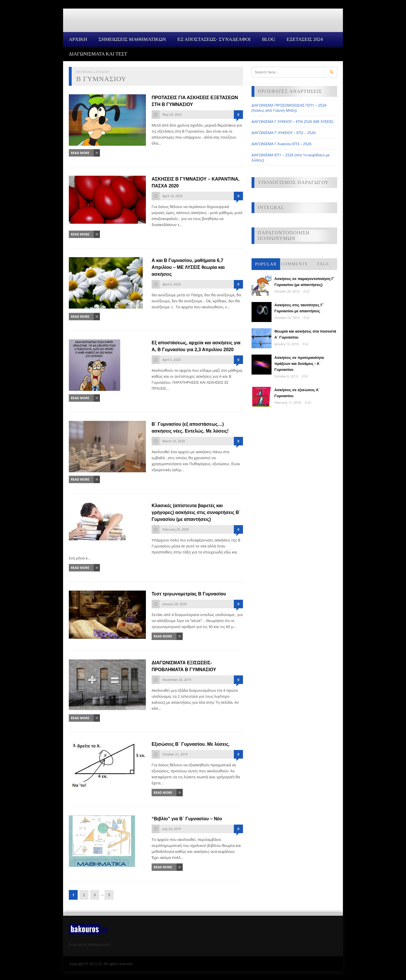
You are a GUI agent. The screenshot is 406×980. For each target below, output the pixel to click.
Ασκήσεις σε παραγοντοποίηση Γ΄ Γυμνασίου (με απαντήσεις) (305, 282)
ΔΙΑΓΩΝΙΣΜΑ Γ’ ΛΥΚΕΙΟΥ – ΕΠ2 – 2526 (284, 133)
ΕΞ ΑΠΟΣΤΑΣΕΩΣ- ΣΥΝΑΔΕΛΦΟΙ (214, 39)
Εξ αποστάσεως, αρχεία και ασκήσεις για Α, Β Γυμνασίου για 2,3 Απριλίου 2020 (196, 346)
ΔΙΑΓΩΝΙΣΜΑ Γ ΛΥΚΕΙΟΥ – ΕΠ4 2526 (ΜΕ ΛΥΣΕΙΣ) (292, 121)
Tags (323, 264)
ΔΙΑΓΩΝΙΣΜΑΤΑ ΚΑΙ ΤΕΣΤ (98, 54)
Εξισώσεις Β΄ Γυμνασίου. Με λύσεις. (191, 744)
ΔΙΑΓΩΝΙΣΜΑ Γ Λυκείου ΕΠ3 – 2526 (282, 144)
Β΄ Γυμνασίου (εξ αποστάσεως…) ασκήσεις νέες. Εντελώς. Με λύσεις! (190, 428)
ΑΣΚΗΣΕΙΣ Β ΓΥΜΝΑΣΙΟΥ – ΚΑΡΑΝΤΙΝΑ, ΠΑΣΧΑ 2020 (196, 182)
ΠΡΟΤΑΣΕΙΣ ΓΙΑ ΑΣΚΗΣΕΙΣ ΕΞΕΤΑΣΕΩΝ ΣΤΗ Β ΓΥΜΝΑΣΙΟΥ (195, 101)
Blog (268, 39)
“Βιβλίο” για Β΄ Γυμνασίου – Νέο (187, 819)
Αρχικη (78, 39)
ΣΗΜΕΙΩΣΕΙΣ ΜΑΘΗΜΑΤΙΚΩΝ (132, 39)
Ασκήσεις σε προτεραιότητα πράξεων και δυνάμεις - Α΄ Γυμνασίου (299, 364)
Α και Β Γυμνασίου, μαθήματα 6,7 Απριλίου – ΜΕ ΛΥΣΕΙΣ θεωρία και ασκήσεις (188, 267)
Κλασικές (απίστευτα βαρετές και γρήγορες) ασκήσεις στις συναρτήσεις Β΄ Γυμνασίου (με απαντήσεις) (196, 512)
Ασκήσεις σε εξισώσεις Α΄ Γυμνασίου (297, 393)
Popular (266, 264)
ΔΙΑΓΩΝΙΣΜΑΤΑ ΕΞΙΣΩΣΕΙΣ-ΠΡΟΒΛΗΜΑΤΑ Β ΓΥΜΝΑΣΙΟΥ (184, 666)
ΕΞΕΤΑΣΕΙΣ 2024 (305, 39)
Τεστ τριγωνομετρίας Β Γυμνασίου (189, 594)
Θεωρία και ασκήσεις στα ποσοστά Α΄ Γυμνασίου (305, 334)
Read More (80, 153)
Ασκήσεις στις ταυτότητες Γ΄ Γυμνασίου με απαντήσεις (299, 308)
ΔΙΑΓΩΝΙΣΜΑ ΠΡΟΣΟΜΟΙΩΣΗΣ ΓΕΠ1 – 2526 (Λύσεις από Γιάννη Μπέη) (289, 108)
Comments (294, 264)
